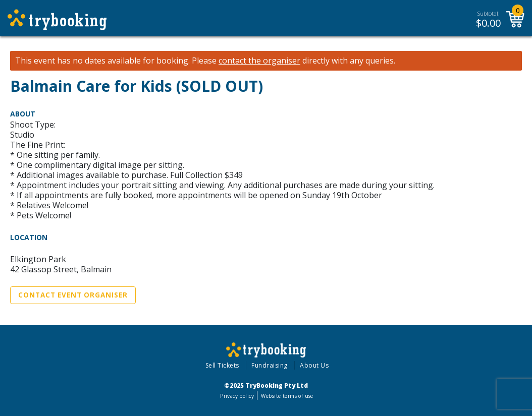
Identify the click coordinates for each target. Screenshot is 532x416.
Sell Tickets (222, 365)
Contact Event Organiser (73, 295)
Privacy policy (237, 396)
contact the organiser (259, 61)
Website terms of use (287, 396)
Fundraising (270, 365)
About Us (314, 365)
